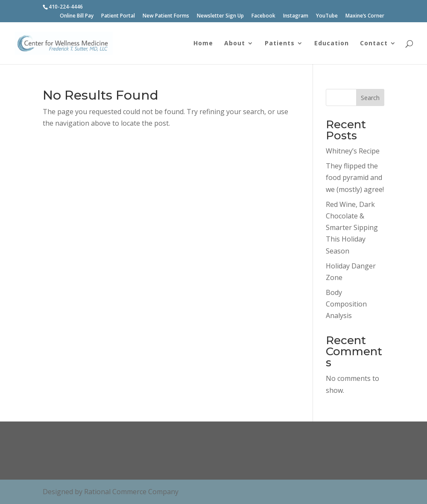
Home (203, 44)
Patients (280, 44)
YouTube (327, 16)
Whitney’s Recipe (353, 151)
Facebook (263, 16)
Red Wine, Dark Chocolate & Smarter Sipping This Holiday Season (352, 228)
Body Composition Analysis (346, 304)
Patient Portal (118, 16)
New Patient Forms (166, 16)
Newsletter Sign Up (220, 16)
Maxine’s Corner (365, 16)
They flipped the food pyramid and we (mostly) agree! (355, 177)
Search (370, 98)
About (235, 44)
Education (332, 44)
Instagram (296, 16)
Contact (374, 44)
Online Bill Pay (77, 16)
